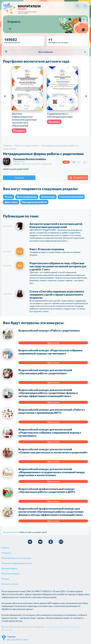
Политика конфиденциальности (17, 563)
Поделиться (78, 178)
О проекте (6, 553)
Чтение (8, 197)
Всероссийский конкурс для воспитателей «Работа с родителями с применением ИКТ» (52, 411)
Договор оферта (9, 568)
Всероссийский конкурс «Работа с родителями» (49, 330)
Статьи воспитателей (71, 197)
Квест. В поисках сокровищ (47, 249)
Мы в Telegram (30, 542)
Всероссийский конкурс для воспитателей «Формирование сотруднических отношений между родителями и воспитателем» (52, 472)
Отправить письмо (61, 542)
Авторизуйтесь (10, 532)
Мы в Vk (40, 542)
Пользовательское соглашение (16, 558)
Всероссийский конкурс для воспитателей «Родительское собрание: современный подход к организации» (50, 432)
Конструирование (27, 197)
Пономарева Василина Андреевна (30, 159)
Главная (5, 548)
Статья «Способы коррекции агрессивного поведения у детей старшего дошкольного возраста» (57, 294)
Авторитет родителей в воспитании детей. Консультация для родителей (56, 225)
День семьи (11, 202)
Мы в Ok (51, 542)
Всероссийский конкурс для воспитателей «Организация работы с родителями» (45, 372)
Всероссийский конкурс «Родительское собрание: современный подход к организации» (51, 352)
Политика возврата (11, 574)
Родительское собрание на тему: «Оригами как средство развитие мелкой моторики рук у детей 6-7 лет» (58, 266)
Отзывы (5, 579)
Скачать (19, 178)
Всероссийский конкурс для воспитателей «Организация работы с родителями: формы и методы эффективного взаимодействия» (48, 393)
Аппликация (48, 197)
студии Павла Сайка (18, 639)
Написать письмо (10, 584)
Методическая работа (34, 202)
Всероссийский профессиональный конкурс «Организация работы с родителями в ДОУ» (47, 490)
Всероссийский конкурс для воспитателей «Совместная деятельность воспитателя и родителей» (53, 451)
